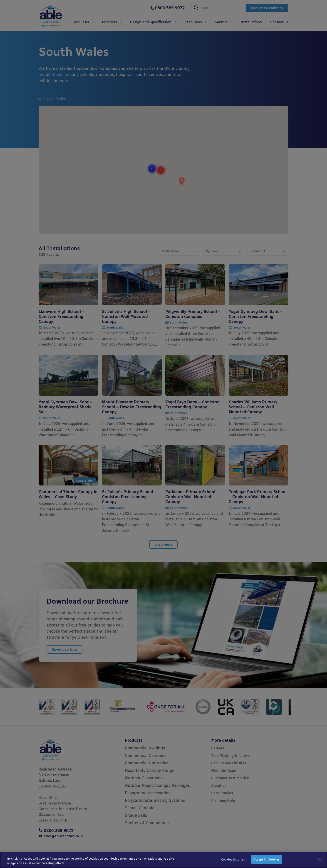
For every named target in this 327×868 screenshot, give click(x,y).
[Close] (320, 860)
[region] (163, 860)
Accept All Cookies (266, 859)
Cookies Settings (233, 859)
